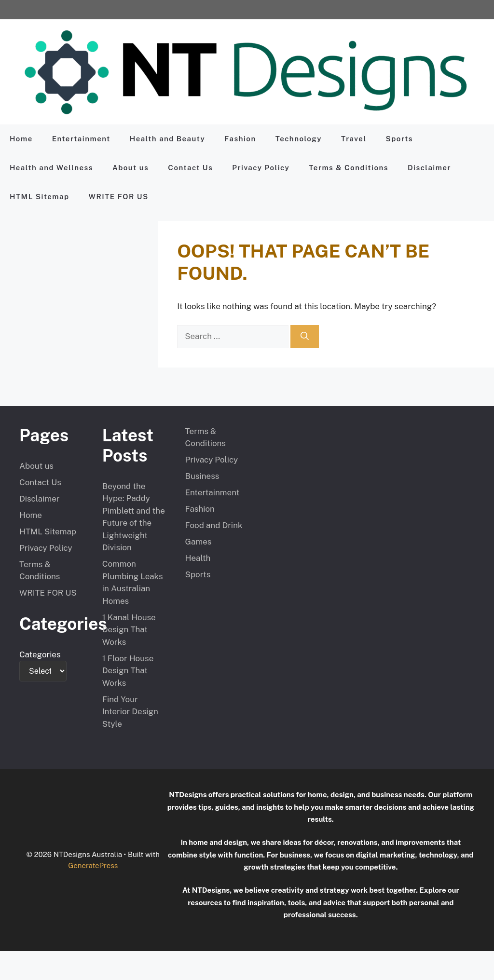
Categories (40, 654)
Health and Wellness (51, 168)
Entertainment (81, 139)
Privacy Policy (261, 168)
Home (21, 139)
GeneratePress (93, 865)
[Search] (305, 337)
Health (198, 558)
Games (199, 542)
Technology (299, 139)
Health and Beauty (167, 139)
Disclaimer (429, 168)
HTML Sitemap (39, 197)
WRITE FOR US (118, 197)
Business (202, 476)
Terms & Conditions (349, 168)
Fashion (240, 139)
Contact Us (190, 168)
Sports (400, 139)
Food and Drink (214, 525)
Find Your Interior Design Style (130, 712)
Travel (354, 139)
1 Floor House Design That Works (128, 671)
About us (130, 168)
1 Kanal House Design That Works (129, 630)
